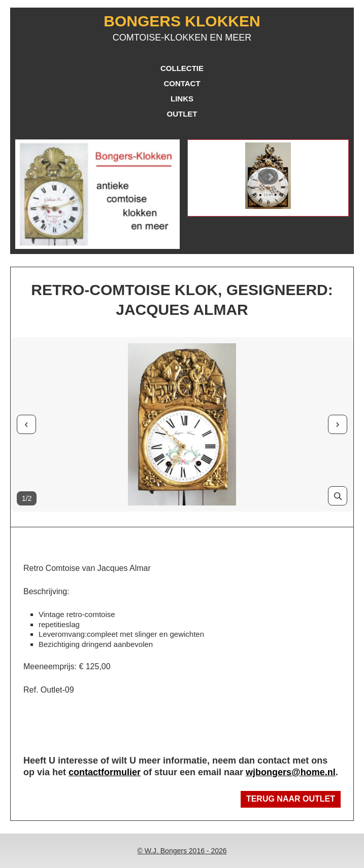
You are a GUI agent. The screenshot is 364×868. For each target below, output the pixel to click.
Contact (182, 83)
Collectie (182, 68)
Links (182, 99)
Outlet (182, 114)
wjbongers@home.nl (291, 772)
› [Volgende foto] (337, 424)
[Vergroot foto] (338, 496)
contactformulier (105, 772)
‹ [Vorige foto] (26, 424)
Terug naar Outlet (291, 799)
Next (270, 177)
